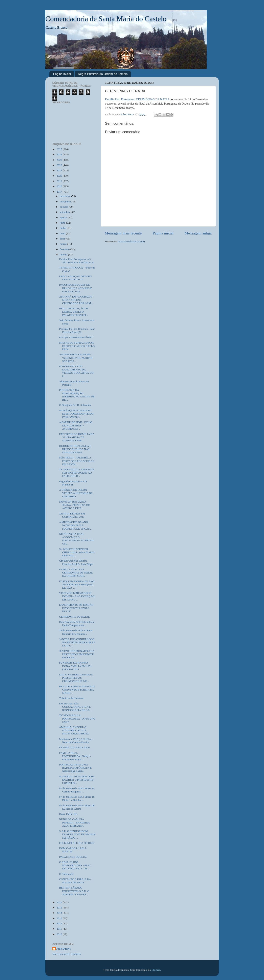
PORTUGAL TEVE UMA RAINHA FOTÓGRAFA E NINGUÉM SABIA (75, 768)
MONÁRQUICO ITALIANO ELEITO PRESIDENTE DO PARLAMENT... (76, 414)
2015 (59, 908)
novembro (66, 202)
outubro (64, 207)
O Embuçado (66, 874)
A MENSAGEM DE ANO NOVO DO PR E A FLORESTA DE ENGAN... (76, 525)
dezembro (66, 196)
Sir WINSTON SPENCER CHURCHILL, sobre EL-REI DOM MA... (77, 552)
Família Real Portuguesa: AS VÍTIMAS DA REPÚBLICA (76, 261)
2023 (59, 160)
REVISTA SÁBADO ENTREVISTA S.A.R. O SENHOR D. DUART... (74, 891)
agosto (64, 217)
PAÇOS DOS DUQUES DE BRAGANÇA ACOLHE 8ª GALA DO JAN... (75, 288)
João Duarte (64, 949)
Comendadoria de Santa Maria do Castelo (106, 19)
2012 (59, 923)
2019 (59, 181)
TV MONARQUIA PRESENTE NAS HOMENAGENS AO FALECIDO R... (77, 473)
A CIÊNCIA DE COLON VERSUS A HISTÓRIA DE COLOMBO (76, 493)
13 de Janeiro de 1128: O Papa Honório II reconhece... (76, 632)
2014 (59, 913)
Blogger (156, 970)
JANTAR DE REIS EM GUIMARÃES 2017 (72, 515)
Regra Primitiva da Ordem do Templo (103, 74)
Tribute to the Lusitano (72, 698)
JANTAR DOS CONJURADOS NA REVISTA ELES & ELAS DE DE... (77, 642)
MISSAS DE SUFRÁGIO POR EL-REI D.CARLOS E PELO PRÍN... (77, 346)
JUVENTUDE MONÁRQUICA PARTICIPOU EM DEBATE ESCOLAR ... (77, 654)
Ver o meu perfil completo (67, 954)
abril (63, 239)
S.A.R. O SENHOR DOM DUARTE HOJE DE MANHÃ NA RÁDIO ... (77, 834)
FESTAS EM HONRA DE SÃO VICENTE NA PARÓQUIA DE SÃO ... (77, 584)
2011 (59, 929)
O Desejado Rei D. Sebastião (75, 405)
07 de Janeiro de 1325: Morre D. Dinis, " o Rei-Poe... (77, 798)
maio (63, 233)
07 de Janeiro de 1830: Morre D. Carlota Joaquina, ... (77, 790)
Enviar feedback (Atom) (132, 241)
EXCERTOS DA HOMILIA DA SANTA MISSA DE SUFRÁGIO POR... (77, 437)
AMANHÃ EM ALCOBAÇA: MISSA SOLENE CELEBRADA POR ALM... (76, 300)
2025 (59, 149)
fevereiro (65, 249)
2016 (59, 902)
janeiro (64, 255)
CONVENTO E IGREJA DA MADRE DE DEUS (75, 881)
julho (63, 223)
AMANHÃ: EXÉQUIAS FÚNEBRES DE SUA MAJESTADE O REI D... (75, 730)
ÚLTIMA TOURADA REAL (75, 747)
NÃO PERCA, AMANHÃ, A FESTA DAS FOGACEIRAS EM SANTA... (77, 461)
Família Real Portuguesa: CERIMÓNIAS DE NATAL (137, 99)
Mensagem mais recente (123, 233)
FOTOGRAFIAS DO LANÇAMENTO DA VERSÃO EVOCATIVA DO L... (76, 371)
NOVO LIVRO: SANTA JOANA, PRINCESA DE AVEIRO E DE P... (74, 505)
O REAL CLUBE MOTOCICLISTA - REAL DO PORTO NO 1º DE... (75, 865)
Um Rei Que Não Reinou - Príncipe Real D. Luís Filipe (76, 562)
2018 (59, 186)
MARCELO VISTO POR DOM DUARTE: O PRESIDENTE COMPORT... (77, 780)
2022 (59, 165)
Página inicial (62, 74)
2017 (59, 192)
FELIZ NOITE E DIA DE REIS (77, 843)
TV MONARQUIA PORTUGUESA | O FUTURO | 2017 (77, 718)
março (64, 244)
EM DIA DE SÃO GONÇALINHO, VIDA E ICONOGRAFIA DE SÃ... (75, 707)
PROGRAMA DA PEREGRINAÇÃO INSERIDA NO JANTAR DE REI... (77, 395)
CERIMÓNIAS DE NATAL (74, 617)
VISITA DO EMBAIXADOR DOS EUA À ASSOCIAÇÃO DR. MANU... (77, 596)
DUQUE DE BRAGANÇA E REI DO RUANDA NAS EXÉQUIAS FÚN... (75, 449)
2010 (59, 934)
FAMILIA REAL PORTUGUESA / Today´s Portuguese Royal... (75, 756)
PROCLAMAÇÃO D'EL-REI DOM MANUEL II (75, 278)
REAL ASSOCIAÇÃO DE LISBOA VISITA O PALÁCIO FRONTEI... (74, 312)
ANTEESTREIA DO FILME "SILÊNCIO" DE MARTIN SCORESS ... (76, 358)
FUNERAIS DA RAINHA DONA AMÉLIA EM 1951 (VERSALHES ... (75, 666)
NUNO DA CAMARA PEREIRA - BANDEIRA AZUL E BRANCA (74, 822)
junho (63, 228)
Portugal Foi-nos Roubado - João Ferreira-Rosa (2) (77, 330)
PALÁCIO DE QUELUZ (73, 857)
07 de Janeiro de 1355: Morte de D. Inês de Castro (77, 807)
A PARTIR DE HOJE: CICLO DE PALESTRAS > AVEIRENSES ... (76, 425)
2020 (59, 176)
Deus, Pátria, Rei (68, 814)
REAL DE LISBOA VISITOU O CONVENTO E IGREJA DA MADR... (77, 690)
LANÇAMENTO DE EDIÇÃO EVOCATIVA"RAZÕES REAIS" (76, 608)
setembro (65, 212)
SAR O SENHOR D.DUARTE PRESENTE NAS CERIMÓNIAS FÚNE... (76, 678)
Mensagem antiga (198, 233)
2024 (59, 154)
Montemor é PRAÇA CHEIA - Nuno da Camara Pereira (76, 741)
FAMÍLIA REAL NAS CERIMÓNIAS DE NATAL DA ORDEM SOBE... (76, 573)
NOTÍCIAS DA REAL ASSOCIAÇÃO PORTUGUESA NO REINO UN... (76, 539)
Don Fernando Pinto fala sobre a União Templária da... (77, 624)
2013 (59, 918)
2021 (59, 170)
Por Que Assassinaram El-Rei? (76, 337)
